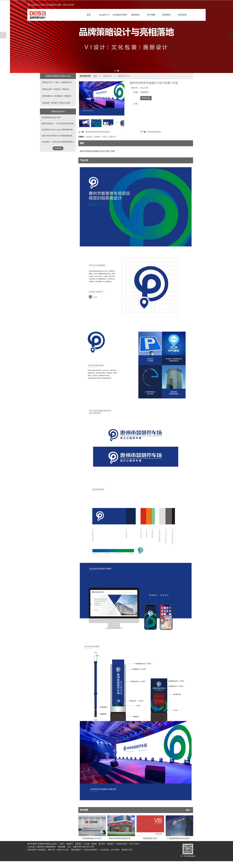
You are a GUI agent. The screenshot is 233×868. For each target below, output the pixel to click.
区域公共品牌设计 (91, 850)
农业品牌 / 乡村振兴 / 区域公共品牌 (56, 103)
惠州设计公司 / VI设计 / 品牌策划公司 (126, 76)
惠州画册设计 (77, 850)
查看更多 (58, 148)
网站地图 (62, 847)
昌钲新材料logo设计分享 (51, 117)
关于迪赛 (151, 15)
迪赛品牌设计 (51, 847)
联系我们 (167, 15)
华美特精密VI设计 (154, 132)
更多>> (189, 810)
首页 (89, 15)
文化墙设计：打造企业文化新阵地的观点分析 (59, 142)
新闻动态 (136, 15)
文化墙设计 (42, 850)
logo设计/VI (104, 15)
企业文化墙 (104, 850)
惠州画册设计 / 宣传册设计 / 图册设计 (57, 96)
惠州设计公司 (127, 850)
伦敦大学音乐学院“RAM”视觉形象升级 (57, 136)
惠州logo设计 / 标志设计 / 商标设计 (56, 89)
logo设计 (89, 137)
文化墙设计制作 (120, 15)
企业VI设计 (115, 850)
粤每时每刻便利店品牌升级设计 (98, 132)
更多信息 (146, 98)
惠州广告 (52, 850)
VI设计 (105, 137)
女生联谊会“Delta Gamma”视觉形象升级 (57, 130)
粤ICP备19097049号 (87, 847)
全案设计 (112, 137)
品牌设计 (98, 137)
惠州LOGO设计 (63, 850)
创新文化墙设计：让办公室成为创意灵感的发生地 (61, 124)
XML (69, 847)
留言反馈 (182, 15)
